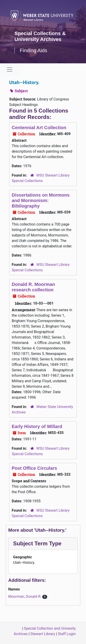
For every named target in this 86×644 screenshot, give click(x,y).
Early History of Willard (37, 426)
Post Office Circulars (34, 468)
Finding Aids (33, 50)
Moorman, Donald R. (25, 597)
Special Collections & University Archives (40, 36)
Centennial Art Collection (39, 128)
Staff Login (67, 634)
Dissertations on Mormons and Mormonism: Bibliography (41, 200)
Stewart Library (43, 634)
